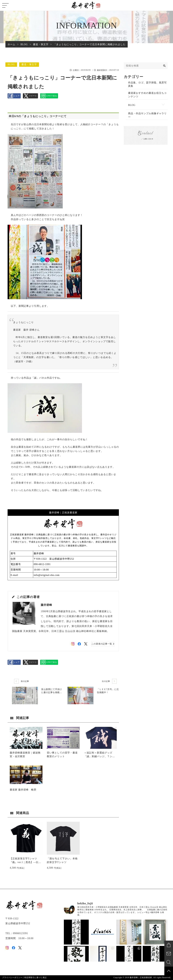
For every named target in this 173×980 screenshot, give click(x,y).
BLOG (11, 64)
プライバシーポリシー (12, 978)
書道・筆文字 (29, 64)
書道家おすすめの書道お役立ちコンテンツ (147, 96)
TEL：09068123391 (17, 933)
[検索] (164, 66)
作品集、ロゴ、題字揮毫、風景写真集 (147, 85)
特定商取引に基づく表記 (36, 978)
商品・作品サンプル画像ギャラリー (147, 118)
